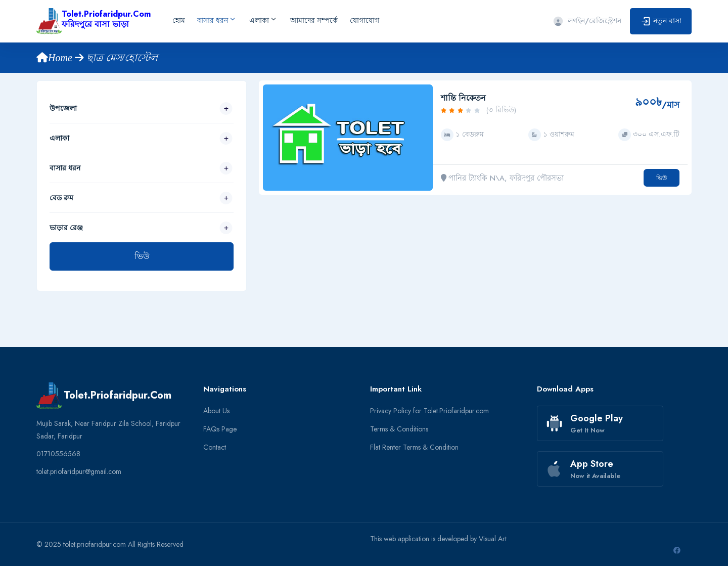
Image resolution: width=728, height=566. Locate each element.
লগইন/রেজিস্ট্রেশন (587, 21)
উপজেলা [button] (63, 108)
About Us (216, 411)
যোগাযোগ (365, 20)
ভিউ (142, 256)
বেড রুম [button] (61, 198)
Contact (215, 447)
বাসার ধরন (216, 20)
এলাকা (262, 20)
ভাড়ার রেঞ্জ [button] (66, 228)
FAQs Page (220, 429)
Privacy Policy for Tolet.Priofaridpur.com (429, 411)
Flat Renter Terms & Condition (414, 447)
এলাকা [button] (59, 138)
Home (56, 58)
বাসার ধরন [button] (65, 168)
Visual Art (493, 539)
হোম (179, 20)
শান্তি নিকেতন (463, 98)
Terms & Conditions (399, 429)
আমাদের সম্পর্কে (314, 20)
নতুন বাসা (661, 21)
